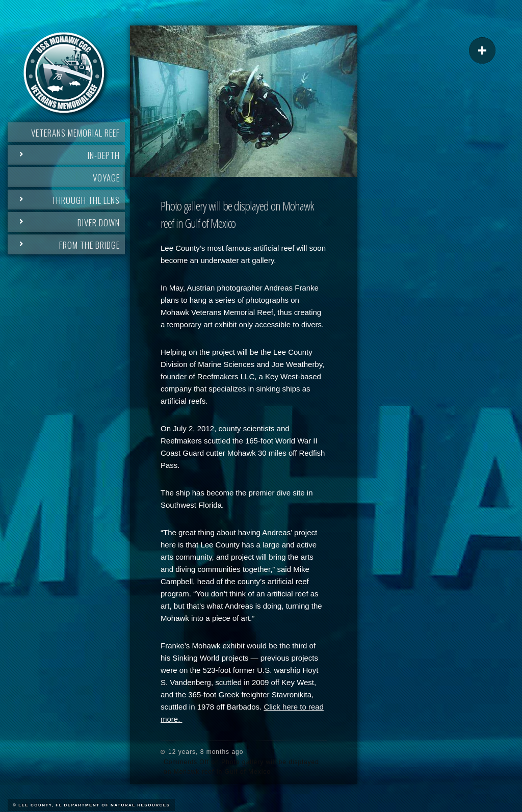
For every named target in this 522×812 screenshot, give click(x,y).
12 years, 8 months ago (206, 752)
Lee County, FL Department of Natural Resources (94, 805)
